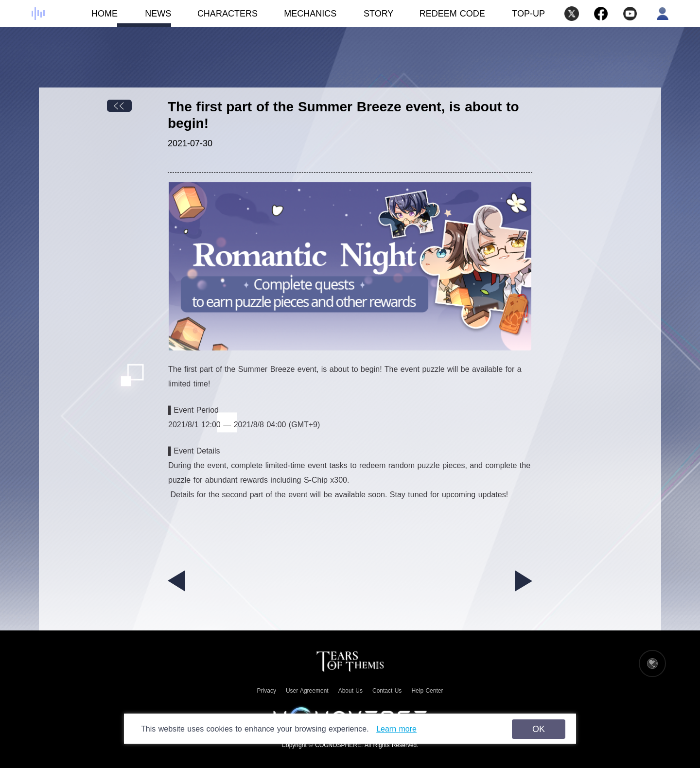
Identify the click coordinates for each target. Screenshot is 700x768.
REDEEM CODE (452, 14)
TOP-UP (528, 14)
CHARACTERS (214, 18)
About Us (350, 691)
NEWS (144, 18)
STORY (365, 18)
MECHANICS (297, 18)
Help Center (427, 691)
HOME (91, 18)
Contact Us (387, 691)
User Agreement (307, 691)
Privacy (267, 691)
